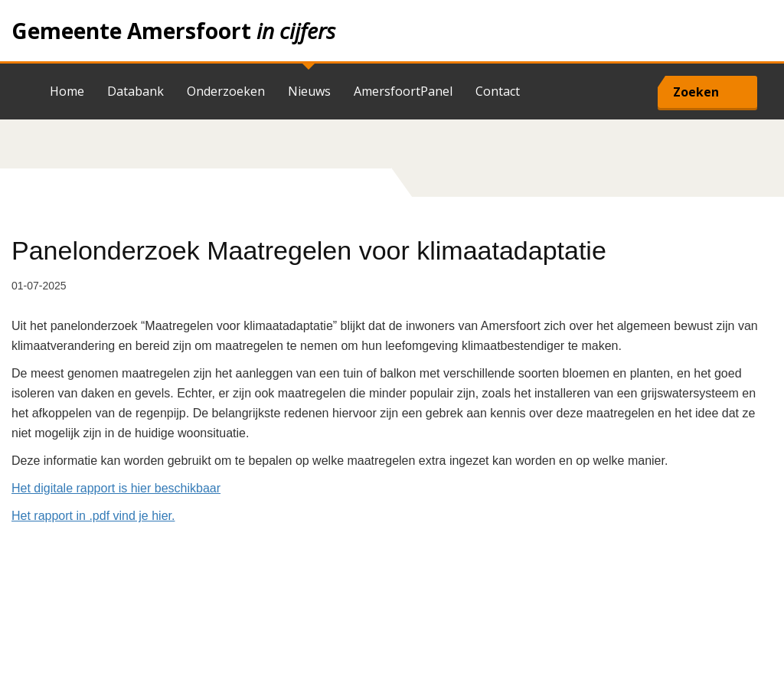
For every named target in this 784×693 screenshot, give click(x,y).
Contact (498, 91)
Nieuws (309, 91)
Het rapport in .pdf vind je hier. (93, 516)
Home (392, 31)
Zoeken (696, 92)
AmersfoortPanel (403, 91)
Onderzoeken (226, 91)
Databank (136, 91)
